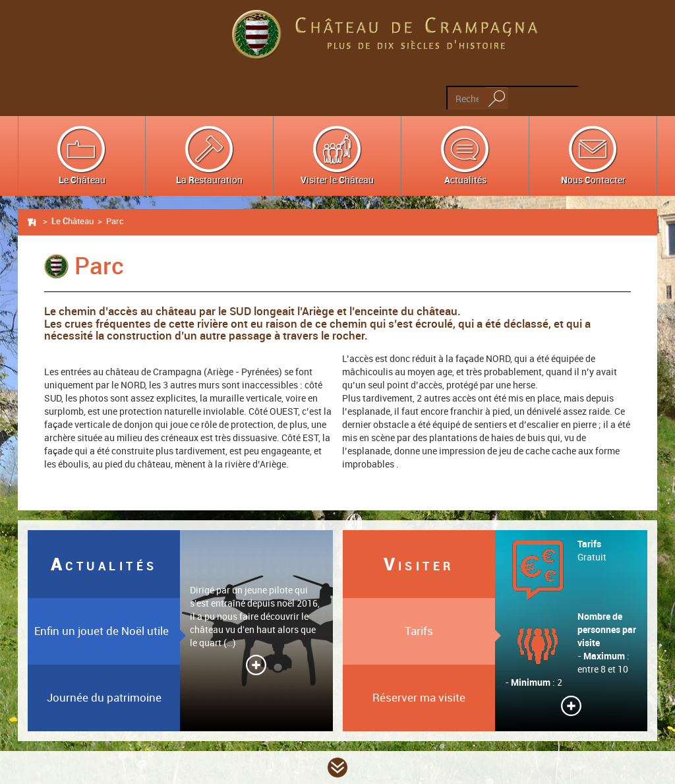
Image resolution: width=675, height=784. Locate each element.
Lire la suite (256, 665)
